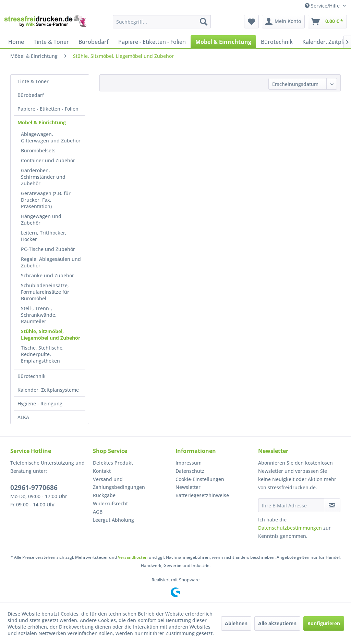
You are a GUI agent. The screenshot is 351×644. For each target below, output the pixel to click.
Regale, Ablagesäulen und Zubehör (51, 262)
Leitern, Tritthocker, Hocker (44, 236)
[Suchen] (204, 22)
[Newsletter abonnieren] (332, 505)
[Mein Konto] (283, 22)
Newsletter (188, 487)
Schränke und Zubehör (47, 275)
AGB (98, 512)
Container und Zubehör (48, 160)
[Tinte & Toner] (51, 42)
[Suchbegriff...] (162, 22)
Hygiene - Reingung (40, 403)
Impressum (189, 463)
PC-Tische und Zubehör (48, 249)
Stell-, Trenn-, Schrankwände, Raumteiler (39, 315)
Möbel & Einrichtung (42, 122)
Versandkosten (133, 557)
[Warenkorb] (327, 22)
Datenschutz (190, 471)
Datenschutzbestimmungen (290, 528)
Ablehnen (236, 623)
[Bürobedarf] (94, 42)
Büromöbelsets (38, 150)
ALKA (23, 417)
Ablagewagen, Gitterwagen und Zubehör (51, 137)
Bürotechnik (32, 376)
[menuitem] (162, 22)
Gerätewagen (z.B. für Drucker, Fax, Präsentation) (46, 200)
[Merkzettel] (251, 22)
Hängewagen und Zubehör (41, 219)
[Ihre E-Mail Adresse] (291, 505)
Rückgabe (104, 495)
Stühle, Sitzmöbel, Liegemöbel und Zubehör (51, 334)
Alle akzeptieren (277, 623)
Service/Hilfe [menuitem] (323, 6)
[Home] (16, 42)
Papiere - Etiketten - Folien (48, 109)
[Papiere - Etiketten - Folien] (152, 42)
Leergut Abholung (113, 520)
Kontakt (102, 471)
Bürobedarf (31, 95)
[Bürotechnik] (277, 42)
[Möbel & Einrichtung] (223, 42)
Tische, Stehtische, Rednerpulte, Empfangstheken (42, 354)
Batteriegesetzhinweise (202, 495)
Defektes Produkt (113, 463)
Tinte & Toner (33, 81)
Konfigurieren (324, 623)
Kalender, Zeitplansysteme (48, 390)
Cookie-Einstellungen (200, 479)
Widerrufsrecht (110, 503)
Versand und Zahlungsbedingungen (119, 483)
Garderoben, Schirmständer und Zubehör (43, 177)
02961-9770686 (34, 488)
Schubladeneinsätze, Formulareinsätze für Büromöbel (45, 292)
